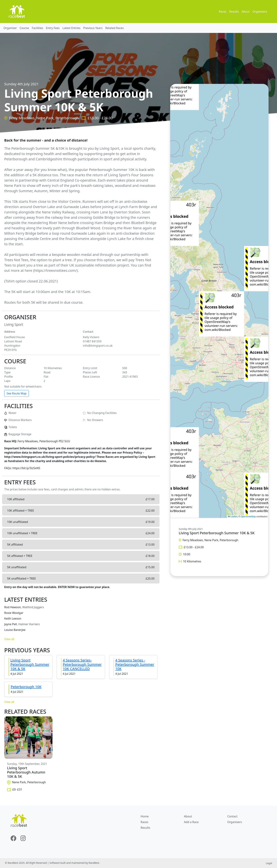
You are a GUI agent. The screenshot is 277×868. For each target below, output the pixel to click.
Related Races (114, 28)
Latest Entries (72, 28)
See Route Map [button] (17, 393)
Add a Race (191, 822)
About (246, 12)
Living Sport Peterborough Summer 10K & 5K (30, 664)
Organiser (10, 28)
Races (223, 12)
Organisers (260, 12)
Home (145, 816)
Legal (269, 863)
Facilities (37, 28)
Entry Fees (53, 28)
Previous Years (93, 28)
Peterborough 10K (26, 687)
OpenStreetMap (248, 517)
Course (24, 28)
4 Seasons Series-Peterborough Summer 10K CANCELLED (82, 664)
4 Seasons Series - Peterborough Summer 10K (135, 664)
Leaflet (232, 517)
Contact (232, 816)
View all (9, 639)
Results (234, 12)
